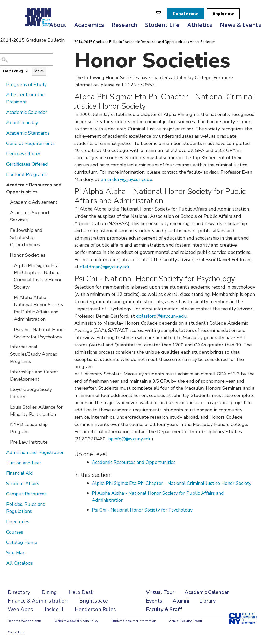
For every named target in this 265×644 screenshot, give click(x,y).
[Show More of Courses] (3, 532)
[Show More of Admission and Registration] (3, 452)
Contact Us (16, 632)
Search (39, 71)
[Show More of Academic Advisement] (6, 202)
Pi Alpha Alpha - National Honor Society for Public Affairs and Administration (39, 308)
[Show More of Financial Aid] (3, 473)
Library (207, 601)
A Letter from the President (25, 98)
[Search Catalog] (27, 59)
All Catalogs (20, 563)
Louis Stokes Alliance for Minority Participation (36, 411)
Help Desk (81, 592)
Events (154, 601)
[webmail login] (159, 14)
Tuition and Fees (24, 463)
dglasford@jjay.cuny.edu (161, 316)
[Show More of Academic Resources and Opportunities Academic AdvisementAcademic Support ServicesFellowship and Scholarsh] (3, 185)
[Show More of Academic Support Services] (6, 212)
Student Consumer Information (134, 621)
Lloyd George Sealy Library (31, 393)
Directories (18, 522)
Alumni (181, 601)
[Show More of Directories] (3, 521)
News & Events (241, 25)
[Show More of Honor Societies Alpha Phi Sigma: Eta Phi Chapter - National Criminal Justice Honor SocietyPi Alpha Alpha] (6, 255)
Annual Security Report (186, 621)
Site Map (16, 553)
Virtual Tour (160, 592)
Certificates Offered (27, 164)
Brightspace (94, 601)
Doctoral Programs (26, 174)
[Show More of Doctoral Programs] (3, 174)
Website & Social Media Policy (76, 621)
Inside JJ (54, 609)
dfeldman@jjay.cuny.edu (105, 267)
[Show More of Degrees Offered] (3, 153)
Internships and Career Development (34, 375)
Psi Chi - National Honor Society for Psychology (40, 333)
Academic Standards (28, 133)
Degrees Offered (24, 154)
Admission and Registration (35, 452)
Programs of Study (26, 85)
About (58, 25)
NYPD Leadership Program (29, 428)
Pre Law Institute (29, 442)
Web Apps (20, 609)
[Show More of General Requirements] (3, 143)
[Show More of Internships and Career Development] (6, 372)
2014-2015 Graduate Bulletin (98, 42)
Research (125, 25)
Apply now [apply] (223, 14)
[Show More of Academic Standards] (3, 133)
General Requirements (30, 143)
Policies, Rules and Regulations (26, 508)
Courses (15, 532)
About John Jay (22, 123)
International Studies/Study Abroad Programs (34, 354)
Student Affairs (23, 484)
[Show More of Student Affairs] (3, 483)
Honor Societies (28, 255)
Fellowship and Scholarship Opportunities (26, 237)
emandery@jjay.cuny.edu (127, 179)
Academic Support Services (30, 216)
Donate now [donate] (185, 14)
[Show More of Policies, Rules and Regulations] (3, 504)
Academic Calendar (27, 112)
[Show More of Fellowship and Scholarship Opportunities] (6, 230)
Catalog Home (22, 542)
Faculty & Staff (164, 609)
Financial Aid (20, 473)
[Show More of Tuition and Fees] (3, 463)
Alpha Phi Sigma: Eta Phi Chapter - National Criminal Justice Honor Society (38, 276)
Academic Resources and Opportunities (34, 188)
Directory (19, 592)
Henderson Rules (95, 609)
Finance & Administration (38, 601)
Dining (49, 592)
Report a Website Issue (25, 621)
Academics (89, 25)
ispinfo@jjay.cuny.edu (130, 439)
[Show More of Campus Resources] (3, 494)
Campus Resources (26, 494)
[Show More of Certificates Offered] (3, 164)
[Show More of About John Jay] (3, 122)
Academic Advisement (34, 202)
